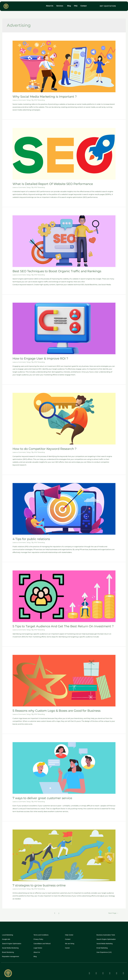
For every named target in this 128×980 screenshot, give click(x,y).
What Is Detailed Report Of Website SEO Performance (48, 183)
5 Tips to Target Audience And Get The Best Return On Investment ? (57, 623)
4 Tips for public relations (29, 536)
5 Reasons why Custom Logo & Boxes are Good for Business (51, 707)
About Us (50, 6)
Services (60, 6)
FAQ (76, 6)
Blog (69, 6)
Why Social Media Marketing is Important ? (41, 96)
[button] (60, 6)
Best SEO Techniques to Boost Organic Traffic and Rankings (51, 270)
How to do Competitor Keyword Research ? (41, 446)
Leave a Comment (20, 100)
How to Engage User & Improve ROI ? (37, 357)
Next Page (113, 908)
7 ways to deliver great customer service (39, 794)
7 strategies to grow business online (36, 881)
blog (30, 100)
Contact (84, 6)
